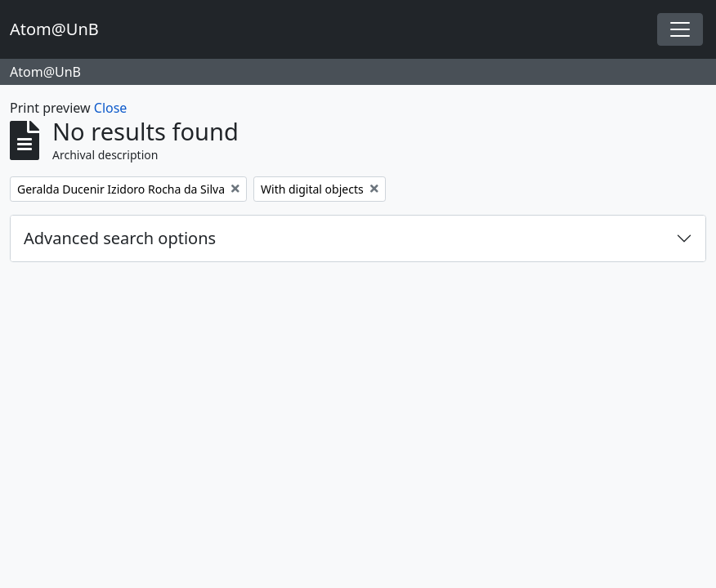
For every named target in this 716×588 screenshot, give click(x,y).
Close (111, 108)
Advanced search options (120, 238)
